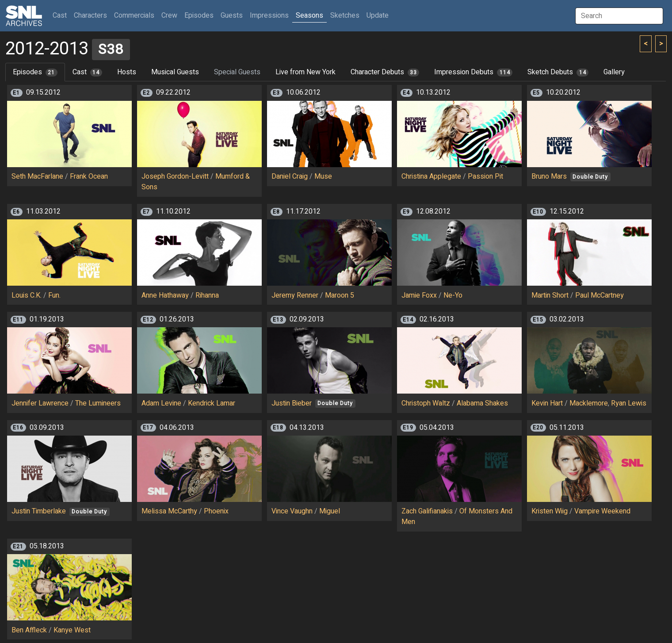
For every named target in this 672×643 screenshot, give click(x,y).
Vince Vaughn (292, 511)
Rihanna (207, 295)
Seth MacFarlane (37, 176)
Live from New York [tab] (305, 72)
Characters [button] (90, 15)
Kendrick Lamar (212, 403)
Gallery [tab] (614, 72)
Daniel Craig (290, 176)
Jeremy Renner (295, 295)
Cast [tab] (87, 72)
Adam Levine (161, 403)
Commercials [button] (134, 15)
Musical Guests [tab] (175, 72)
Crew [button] (169, 15)
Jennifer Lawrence (40, 403)
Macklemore (589, 403)
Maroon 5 (340, 295)
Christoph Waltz (426, 403)
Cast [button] (61, 15)
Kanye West (72, 630)
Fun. (54, 295)
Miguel (330, 511)
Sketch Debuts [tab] (558, 72)
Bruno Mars (549, 176)
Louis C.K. (27, 295)
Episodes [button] (199, 15)
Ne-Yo (453, 295)
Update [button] (378, 15)
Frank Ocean (89, 176)
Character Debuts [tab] (385, 72)
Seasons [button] (309, 15)
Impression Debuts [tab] (473, 72)
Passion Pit (485, 176)
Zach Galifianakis (427, 511)
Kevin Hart (547, 403)
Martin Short (550, 295)
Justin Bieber (292, 403)
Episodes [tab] (35, 72)
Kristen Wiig (550, 511)
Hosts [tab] (127, 72)
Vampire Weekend (602, 511)
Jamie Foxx (419, 295)
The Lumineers (98, 403)
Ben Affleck (29, 630)
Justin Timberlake (39, 511)
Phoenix (216, 511)
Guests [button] (232, 15)
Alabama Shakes (482, 403)
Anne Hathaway (165, 295)
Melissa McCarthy (169, 511)
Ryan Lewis (629, 403)
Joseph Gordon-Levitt (175, 176)
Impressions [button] (269, 15)
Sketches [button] (345, 15)
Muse (323, 176)
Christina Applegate (431, 176)
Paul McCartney (599, 295)
